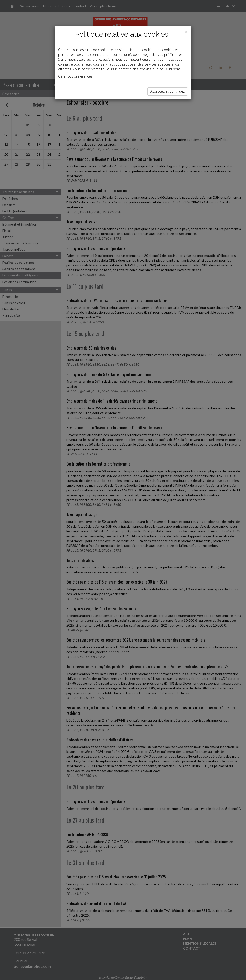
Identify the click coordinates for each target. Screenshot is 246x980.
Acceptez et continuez (168, 91)
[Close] (186, 32)
